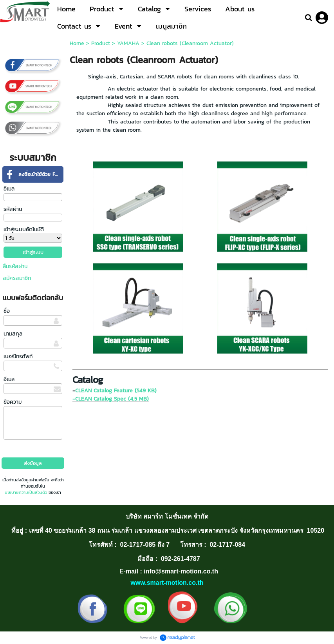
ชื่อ (7, 311)
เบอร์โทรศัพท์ (18, 356)
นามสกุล (13, 334)
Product (101, 43)
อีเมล (9, 189)
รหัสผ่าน (13, 209)
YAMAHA (128, 43)
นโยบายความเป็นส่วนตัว (26, 492)
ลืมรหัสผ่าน (15, 266)
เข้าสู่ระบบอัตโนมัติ (24, 229)
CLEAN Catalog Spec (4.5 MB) (112, 399)
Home (77, 43)
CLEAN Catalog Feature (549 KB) (116, 391)
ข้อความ (13, 402)
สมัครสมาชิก (17, 278)
